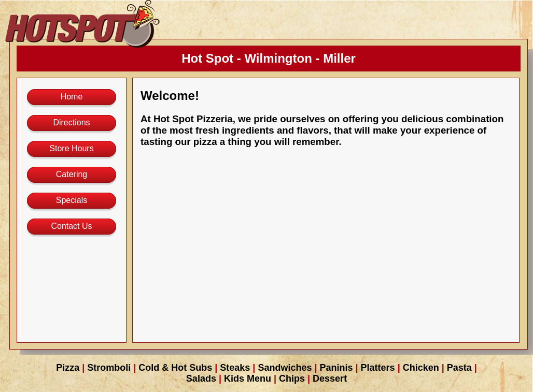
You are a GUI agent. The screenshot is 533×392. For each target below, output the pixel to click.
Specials (72, 200)
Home (72, 97)
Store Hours (71, 148)
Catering (72, 174)
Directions (71, 122)
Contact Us (71, 226)
